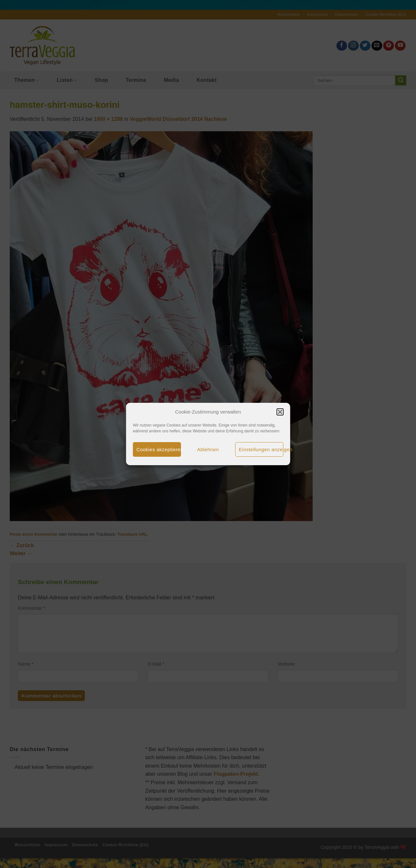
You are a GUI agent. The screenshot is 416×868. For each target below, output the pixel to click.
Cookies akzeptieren (159, 449)
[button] (280, 412)
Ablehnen (208, 449)
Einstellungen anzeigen (261, 449)
